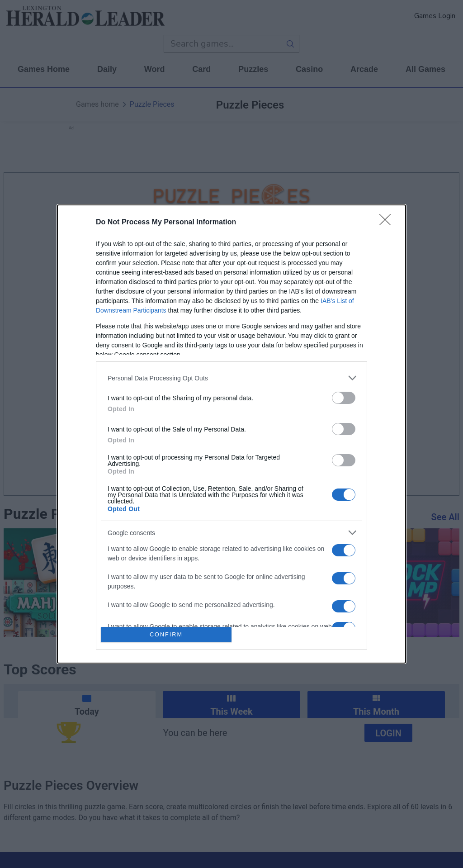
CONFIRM (166, 634)
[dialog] (231, 434)
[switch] (344, 398)
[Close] (388, 223)
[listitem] (231, 378)
